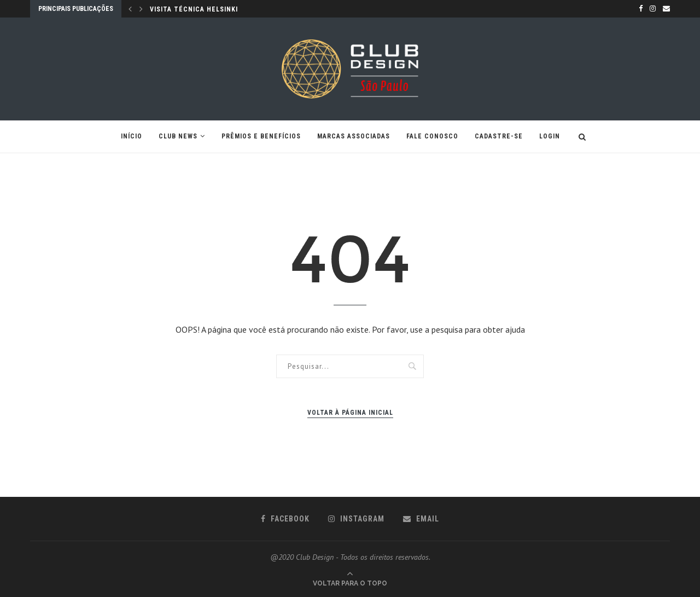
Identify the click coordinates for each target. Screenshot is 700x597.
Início (132, 136)
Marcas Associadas (354, 136)
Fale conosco (432, 136)
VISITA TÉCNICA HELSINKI (194, 9)
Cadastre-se (499, 136)
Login (550, 136)
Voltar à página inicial (350, 413)
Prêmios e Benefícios (261, 136)
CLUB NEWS (178, 136)
